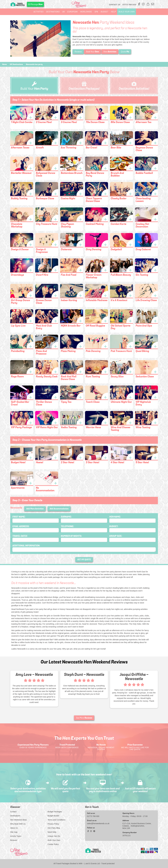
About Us (14, 828)
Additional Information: (26, 546)
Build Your (92, 52)
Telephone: (67, 526)
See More (84, 718)
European (72, 12)
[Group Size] (132, 540)
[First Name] (36, 521)
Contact (13, 812)
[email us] (153, 4)
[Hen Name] (132, 521)
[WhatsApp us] (35, 4)
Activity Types (16, 836)
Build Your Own (127, 12)
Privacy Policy (53, 824)
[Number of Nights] (84, 540)
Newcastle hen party (34, 64)
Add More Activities (35, 509)
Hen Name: (115, 517)
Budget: (114, 526)
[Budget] (132, 530)
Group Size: (116, 536)
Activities (38, 12)
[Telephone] (84, 530)
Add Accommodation (59, 509)
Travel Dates (20, 536)
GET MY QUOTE (84, 559)
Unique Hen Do (54, 836)
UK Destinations (16, 64)
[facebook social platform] (140, 4)
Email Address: (21, 526)
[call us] (129, 5)
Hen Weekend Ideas (19, 820)
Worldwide (86, 12)
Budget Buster (53, 816)
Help (113, 12)
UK (63, 12)
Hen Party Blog (54, 828)
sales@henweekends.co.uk (98, 823)
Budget (104, 12)
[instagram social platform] (144, 4)
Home (4, 64)
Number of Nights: (71, 536)
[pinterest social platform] (94, 831)
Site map (14, 832)
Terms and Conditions (57, 820)
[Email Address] (36, 530)
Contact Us (115, 5)
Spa (96, 12)
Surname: (66, 517)
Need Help (52, 832)
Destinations (53, 12)
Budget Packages (55, 812)
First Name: (19, 517)
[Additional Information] (84, 550)
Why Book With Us (18, 824)
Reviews (78, 52)
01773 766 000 (93, 816)
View (110, 52)
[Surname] (84, 521)
